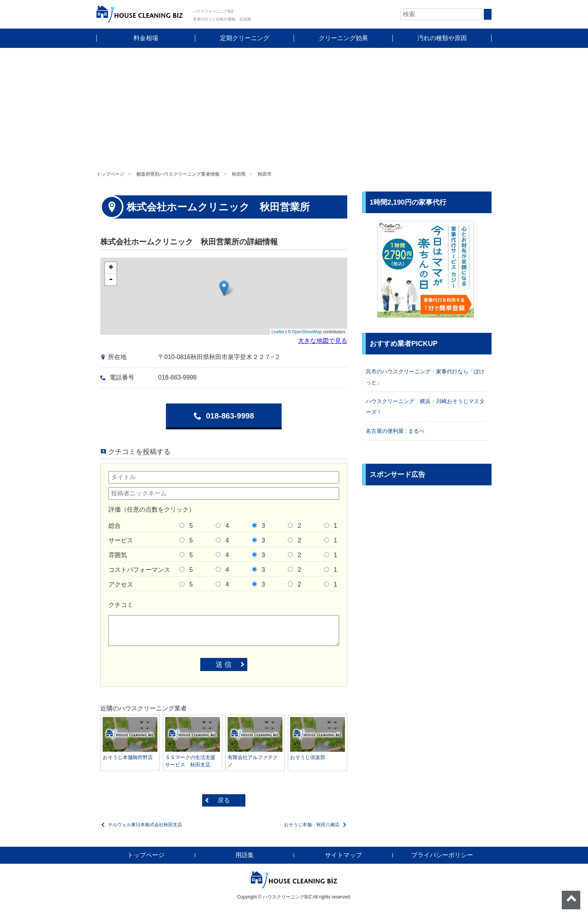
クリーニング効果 (343, 38)
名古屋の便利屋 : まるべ (395, 431)
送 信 (224, 664)
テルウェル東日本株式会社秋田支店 (145, 825)
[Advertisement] (294, 106)
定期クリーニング (245, 38)
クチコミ (121, 605)
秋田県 (239, 174)
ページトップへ (571, 900)
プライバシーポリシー (442, 855)
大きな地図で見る (323, 341)
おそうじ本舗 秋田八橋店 (312, 825)
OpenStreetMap (307, 332)
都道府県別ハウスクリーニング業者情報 (178, 174)
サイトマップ (343, 855)
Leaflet (278, 332)
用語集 (245, 855)
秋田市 (265, 174)
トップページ (110, 174)
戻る (224, 800)
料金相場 (146, 38)
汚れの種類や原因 (442, 38)
